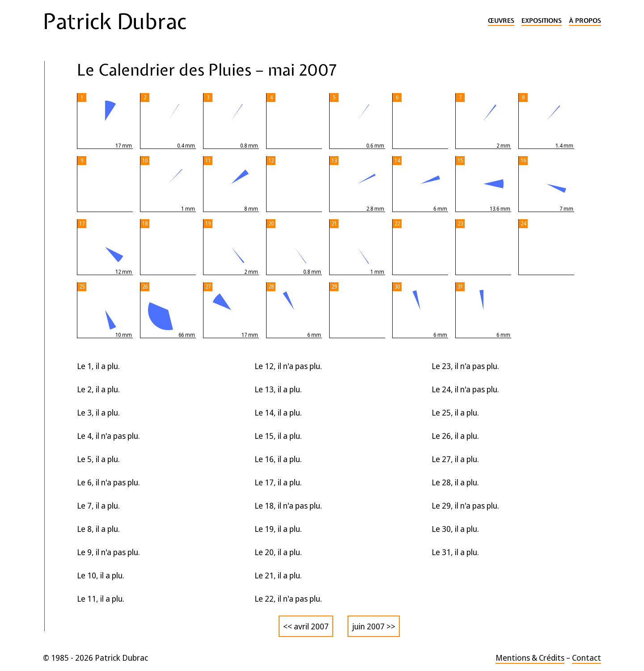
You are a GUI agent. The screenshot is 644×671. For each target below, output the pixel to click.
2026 (59, 182)
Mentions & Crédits (530, 658)
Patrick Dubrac (115, 21)
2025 (58, 200)
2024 (58, 217)
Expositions (542, 21)
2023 (58, 235)
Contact (587, 658)
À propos (585, 21)
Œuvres (501, 21)
